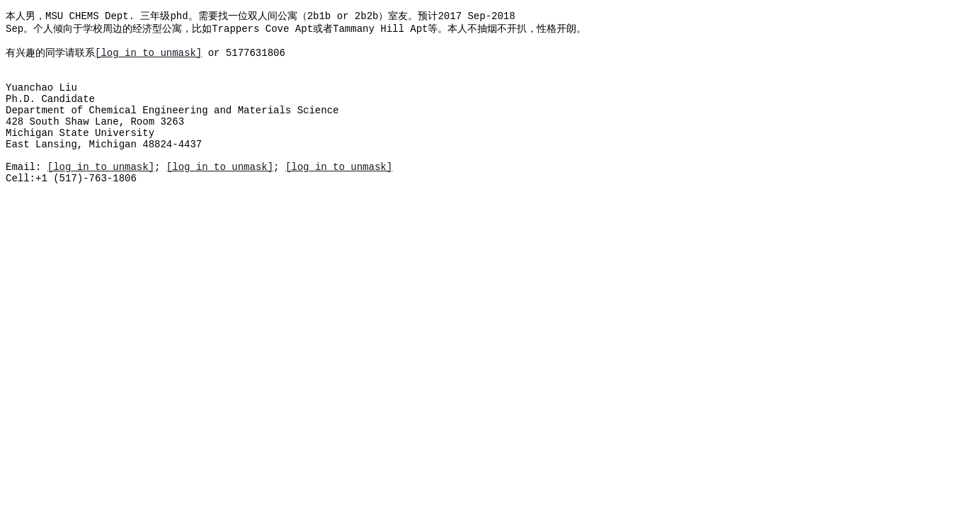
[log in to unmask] (148, 58)
